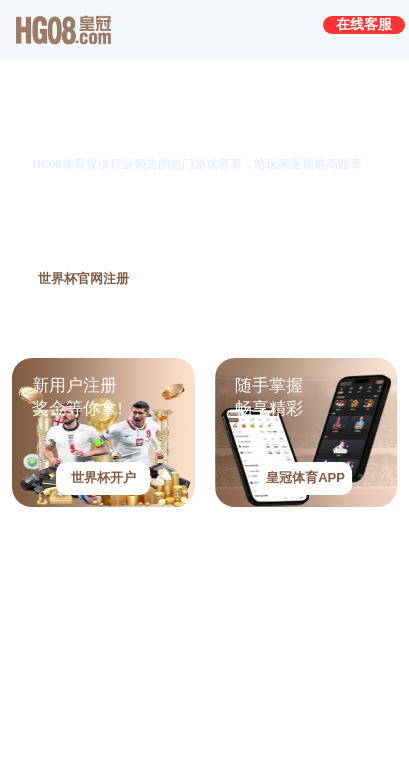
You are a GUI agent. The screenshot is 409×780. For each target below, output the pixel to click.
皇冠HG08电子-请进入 (106, 649)
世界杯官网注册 (83, 278)
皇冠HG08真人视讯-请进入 (123, 568)
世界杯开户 (103, 477)
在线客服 (364, 24)
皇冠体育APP (305, 477)
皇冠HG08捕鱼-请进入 (106, 729)
